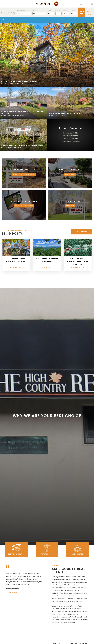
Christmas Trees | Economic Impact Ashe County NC (78, 262)
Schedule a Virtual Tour (24, 206)
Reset (89, 14)
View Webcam (70, 174)
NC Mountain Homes (71, 136)
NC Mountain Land (71, 138)
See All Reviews (11, 593)
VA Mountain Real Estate (71, 141)
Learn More (70, 206)
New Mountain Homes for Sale (24, 174)
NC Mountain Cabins (71, 133)
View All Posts (81, 232)
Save (89, 12)
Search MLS (81, 12)
